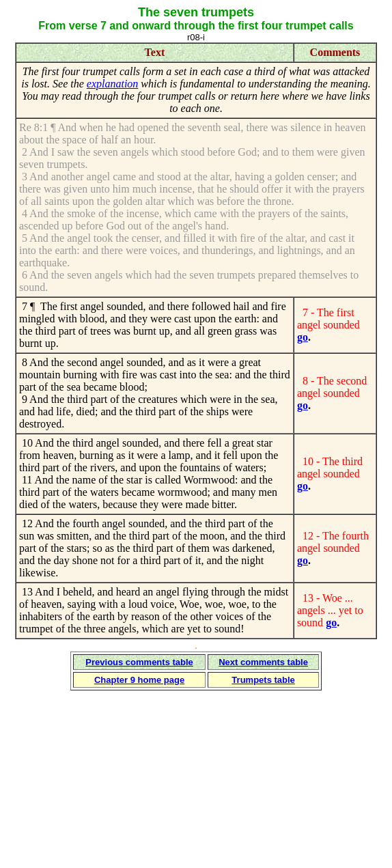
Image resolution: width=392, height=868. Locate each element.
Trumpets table (263, 680)
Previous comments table (139, 662)
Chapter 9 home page (139, 680)
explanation (113, 84)
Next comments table (263, 662)
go (303, 337)
